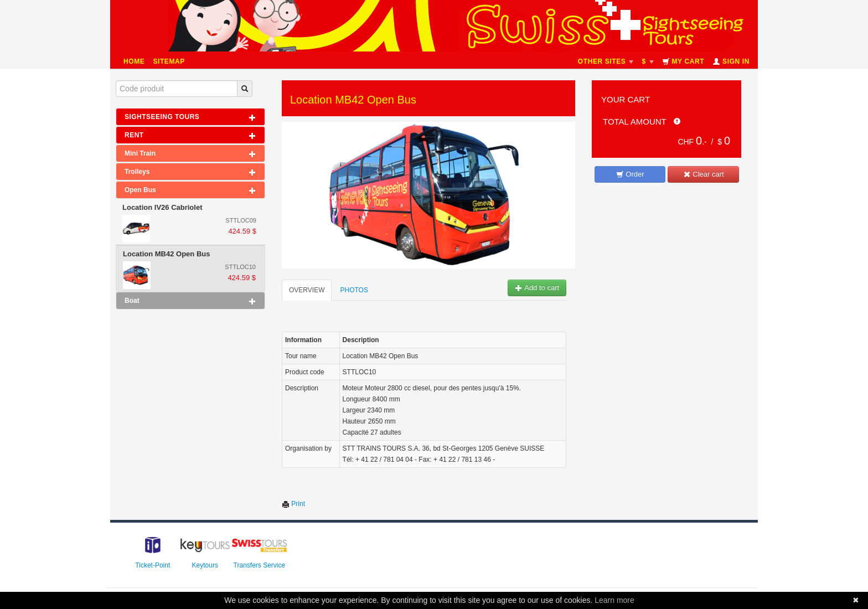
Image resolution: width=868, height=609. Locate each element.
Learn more (614, 600)
